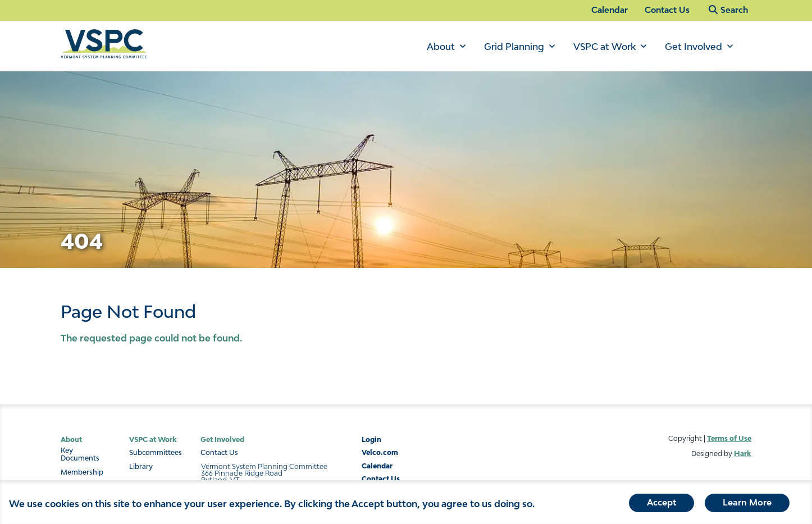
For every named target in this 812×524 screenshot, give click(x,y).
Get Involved (694, 47)
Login (371, 439)
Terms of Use (729, 438)
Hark (743, 454)
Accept (662, 505)
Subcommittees (156, 453)
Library (141, 467)
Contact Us (667, 10)
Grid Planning (514, 47)
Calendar (610, 10)
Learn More (747, 505)
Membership (82, 472)
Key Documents (80, 454)
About (441, 47)
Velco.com (380, 452)
